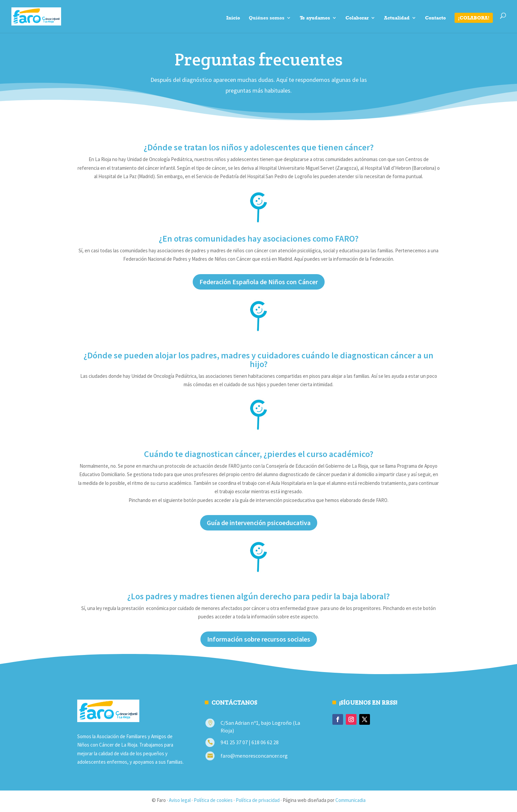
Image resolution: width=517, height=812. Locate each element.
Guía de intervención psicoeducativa (259, 523)
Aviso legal (180, 800)
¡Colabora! (474, 18)
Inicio (233, 18)
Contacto (435, 18)
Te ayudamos (315, 18)
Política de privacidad (258, 800)
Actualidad (397, 18)
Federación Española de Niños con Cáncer (259, 282)
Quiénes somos (267, 18)
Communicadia (350, 800)
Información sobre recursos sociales (259, 639)
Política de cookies (213, 800)
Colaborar (357, 18)
